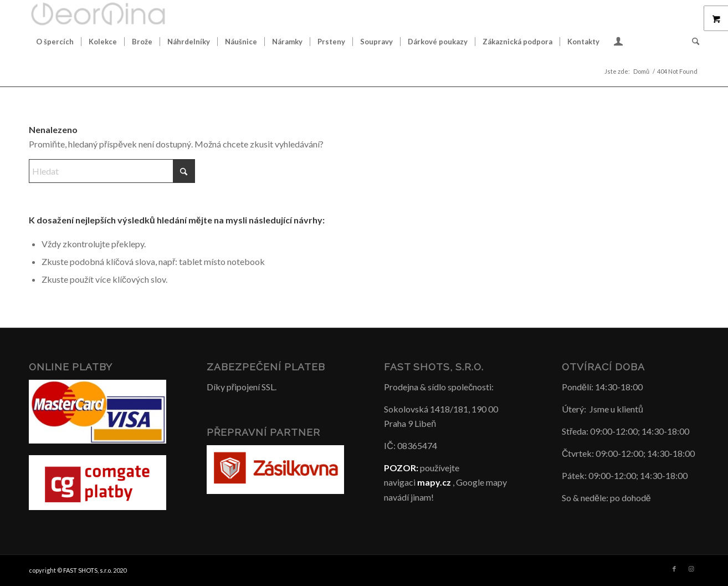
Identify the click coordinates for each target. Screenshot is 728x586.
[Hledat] (692, 42)
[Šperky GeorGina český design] (98, 14)
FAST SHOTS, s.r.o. (88, 570)
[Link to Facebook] (674, 569)
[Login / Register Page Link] (618, 43)
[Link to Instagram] (691, 569)
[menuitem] (55, 42)
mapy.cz (434, 482)
